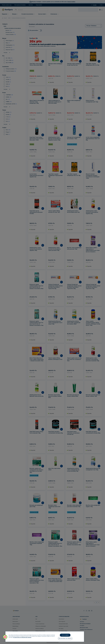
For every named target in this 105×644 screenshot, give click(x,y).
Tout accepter (65, 635)
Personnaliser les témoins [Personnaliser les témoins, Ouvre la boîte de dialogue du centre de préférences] (65, 638)
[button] (5, 637)
